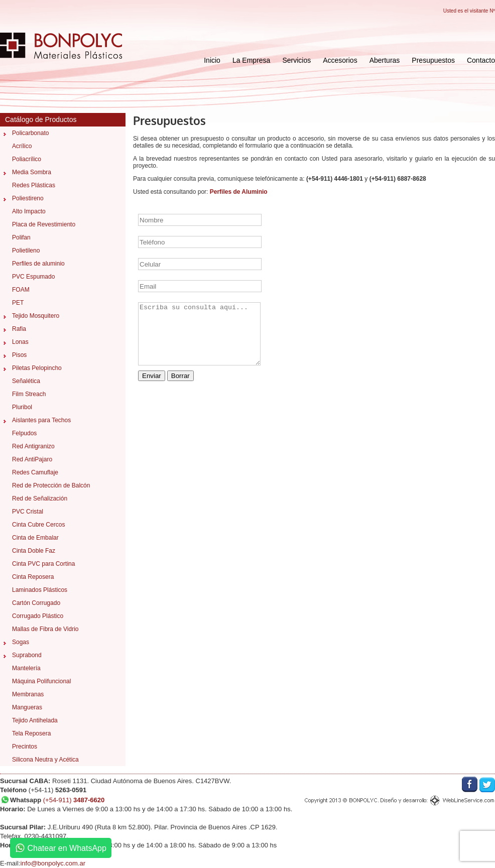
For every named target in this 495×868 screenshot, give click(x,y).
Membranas (28, 694)
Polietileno (26, 251)
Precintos (25, 747)
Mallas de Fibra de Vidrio (45, 629)
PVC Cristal (28, 512)
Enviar (152, 376)
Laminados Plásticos (40, 590)
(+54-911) (74, 800)
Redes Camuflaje (35, 472)
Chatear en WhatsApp (61, 848)
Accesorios (340, 60)
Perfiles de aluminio (38, 264)
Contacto (481, 60)
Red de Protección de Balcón (51, 485)
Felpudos (24, 433)
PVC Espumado (33, 277)
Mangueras (27, 707)
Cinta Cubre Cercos (38, 525)
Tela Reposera (31, 733)
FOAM (21, 290)
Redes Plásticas (34, 185)
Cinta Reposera (33, 577)
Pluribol (22, 407)
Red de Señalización (40, 499)
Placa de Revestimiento (44, 224)
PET (18, 303)
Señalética (26, 381)
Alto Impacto (29, 211)
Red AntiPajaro (32, 459)
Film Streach (29, 394)
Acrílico (22, 146)
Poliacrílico (27, 159)
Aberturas (385, 60)
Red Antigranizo (33, 446)
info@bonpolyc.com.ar (53, 863)
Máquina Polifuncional (41, 681)
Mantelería (26, 668)
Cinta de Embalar (35, 538)
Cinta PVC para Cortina (43, 564)
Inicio (212, 60)
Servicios (296, 60)
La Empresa (251, 60)
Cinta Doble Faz (34, 551)
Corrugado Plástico (38, 616)
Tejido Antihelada (35, 720)
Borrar (180, 376)
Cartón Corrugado (36, 603)
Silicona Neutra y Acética (45, 760)
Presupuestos (433, 60)
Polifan (21, 237)
